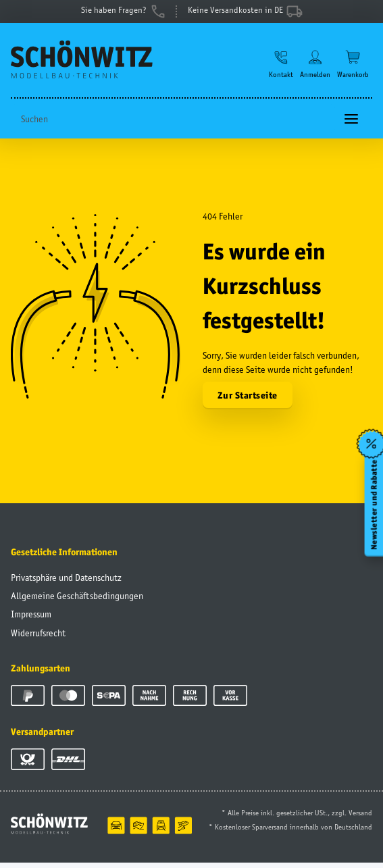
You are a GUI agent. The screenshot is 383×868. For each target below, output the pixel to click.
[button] (281, 68)
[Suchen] (173, 125)
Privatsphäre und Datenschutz (66, 583)
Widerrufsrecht (38, 638)
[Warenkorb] (353, 68)
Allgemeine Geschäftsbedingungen (77, 601)
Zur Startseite (248, 401)
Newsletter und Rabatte (374, 505)
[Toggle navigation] (351, 125)
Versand (360, 818)
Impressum (31, 620)
